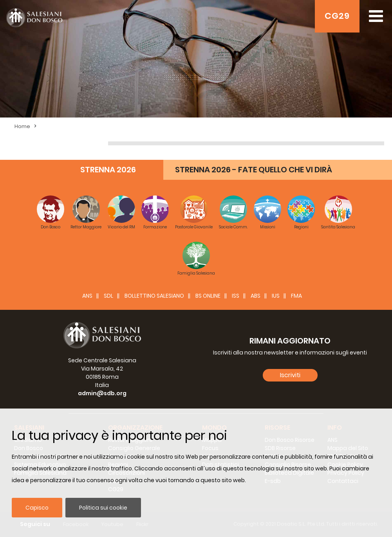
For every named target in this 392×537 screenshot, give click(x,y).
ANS (87, 296)
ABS (256, 296)
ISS (236, 296)
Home (22, 126)
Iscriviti (290, 375)
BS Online (208, 296)
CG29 (337, 16)
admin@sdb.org (102, 393)
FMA (296, 296)
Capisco (37, 508)
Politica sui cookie (103, 508)
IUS (276, 296)
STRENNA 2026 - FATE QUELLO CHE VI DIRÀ (254, 170)
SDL (108, 296)
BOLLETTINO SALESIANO (154, 296)
